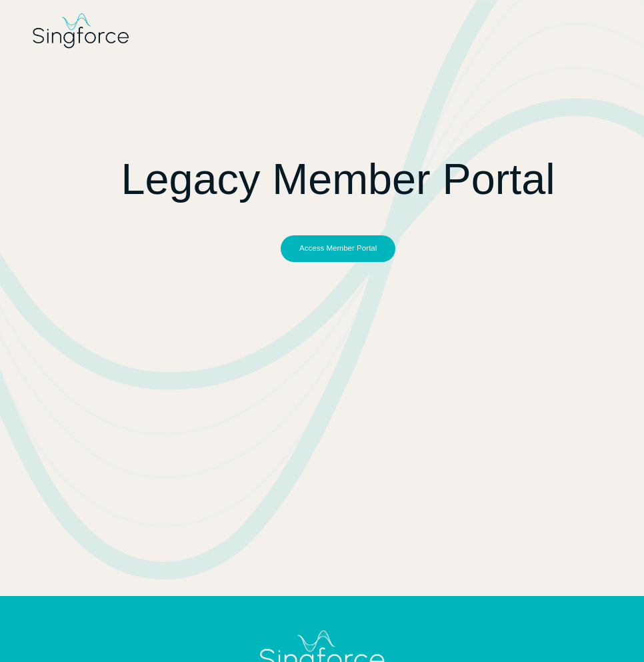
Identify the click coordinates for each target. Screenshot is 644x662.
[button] (338, 248)
